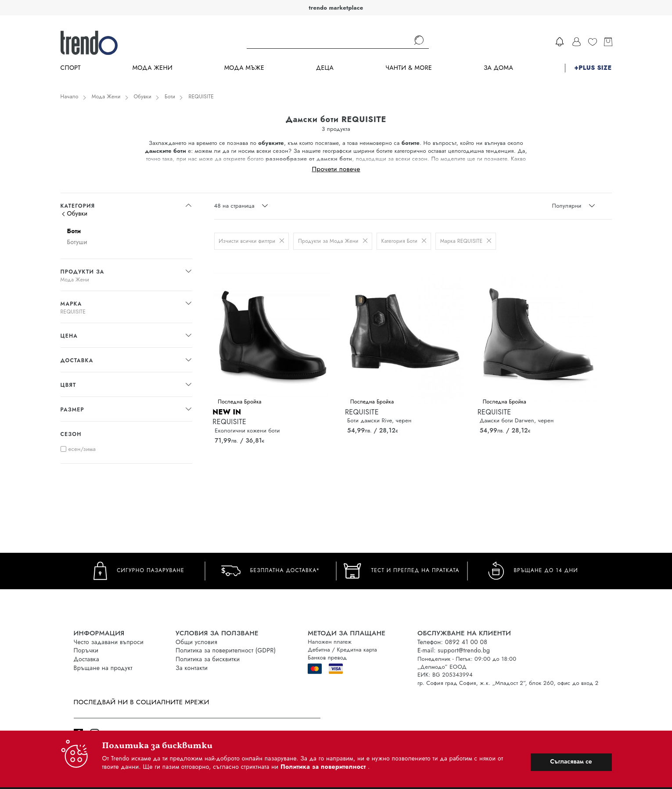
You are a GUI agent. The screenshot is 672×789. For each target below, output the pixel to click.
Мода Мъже (244, 68)
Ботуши (77, 242)
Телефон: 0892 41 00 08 (452, 642)
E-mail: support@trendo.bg (454, 650)
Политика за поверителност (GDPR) (226, 650)
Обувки (143, 97)
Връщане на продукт (103, 668)
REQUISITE (201, 97)
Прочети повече (336, 169)
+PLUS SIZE (593, 68)
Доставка (86, 659)
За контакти (192, 668)
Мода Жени (153, 68)
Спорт (71, 68)
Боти (170, 97)
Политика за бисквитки (208, 659)
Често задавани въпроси (109, 642)
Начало (70, 97)
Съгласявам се (571, 761)
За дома (498, 68)
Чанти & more (409, 68)
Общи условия (196, 642)
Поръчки (86, 650)
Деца (325, 68)
